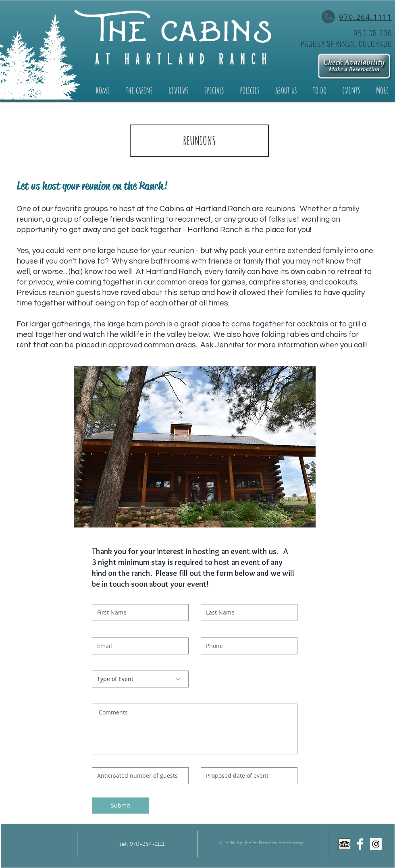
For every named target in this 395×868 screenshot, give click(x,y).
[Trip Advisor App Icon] (344, 844)
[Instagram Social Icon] (376, 844)
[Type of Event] (140, 679)
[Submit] (121, 806)
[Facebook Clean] (360, 844)
